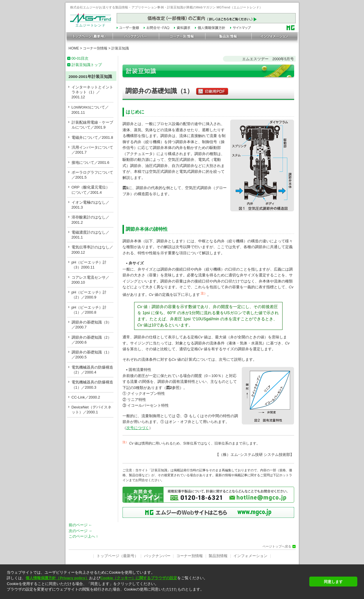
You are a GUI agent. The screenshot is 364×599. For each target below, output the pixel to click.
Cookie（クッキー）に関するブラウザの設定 (139, 578)
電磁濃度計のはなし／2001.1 (90, 235)
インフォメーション (250, 556)
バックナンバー (157, 556)
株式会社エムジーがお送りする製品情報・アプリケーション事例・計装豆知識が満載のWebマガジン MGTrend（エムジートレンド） (166, 7)
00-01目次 (80, 58)
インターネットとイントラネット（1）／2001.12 (92, 92)
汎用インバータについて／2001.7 (92, 150)
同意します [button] (333, 582)
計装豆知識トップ (87, 65)
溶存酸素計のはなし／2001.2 (90, 220)
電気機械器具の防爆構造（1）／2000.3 (92, 385)
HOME (74, 48)
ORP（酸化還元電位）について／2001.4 (91, 190)
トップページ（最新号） (117, 556)
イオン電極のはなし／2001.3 (90, 205)
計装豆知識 (120, 48)
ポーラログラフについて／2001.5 (92, 175)
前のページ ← (80, 525)
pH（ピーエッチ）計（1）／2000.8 (89, 310)
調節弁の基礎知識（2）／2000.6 (92, 340)
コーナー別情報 (95, 48)
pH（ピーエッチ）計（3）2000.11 (89, 265)
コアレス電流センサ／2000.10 (90, 280)
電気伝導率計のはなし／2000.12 (92, 250)
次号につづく (138, 428)
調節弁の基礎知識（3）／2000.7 (92, 325)
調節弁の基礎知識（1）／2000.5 (92, 355)
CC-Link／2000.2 (86, 397)
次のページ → (80, 531)
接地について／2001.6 (90, 162)
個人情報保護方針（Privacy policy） (57, 578)
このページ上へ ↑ (83, 536)
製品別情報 (218, 556)
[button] (156, 594)
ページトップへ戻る (277, 546)
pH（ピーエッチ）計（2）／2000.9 (89, 295)
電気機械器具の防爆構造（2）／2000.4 (92, 370)
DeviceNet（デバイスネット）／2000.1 (92, 410)
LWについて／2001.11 (90, 110)
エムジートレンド (90, 24)
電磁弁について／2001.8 (92, 137)
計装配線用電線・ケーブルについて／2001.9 (92, 125)
